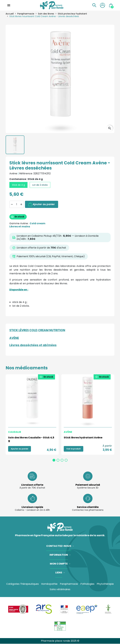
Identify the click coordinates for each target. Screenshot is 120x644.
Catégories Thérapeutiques (21, 584)
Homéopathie (49, 584)
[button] (93, 5)
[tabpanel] (32, 415)
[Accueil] (52, 5)
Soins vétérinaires (60, 590)
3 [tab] (62, 460)
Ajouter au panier (42, 204)
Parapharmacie (69, 584)
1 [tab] (54, 460)
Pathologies (89, 584)
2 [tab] (58, 460)
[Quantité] (17, 204)
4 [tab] (66, 460)
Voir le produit (74, 449)
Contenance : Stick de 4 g (26, 179)
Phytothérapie (107, 584)
